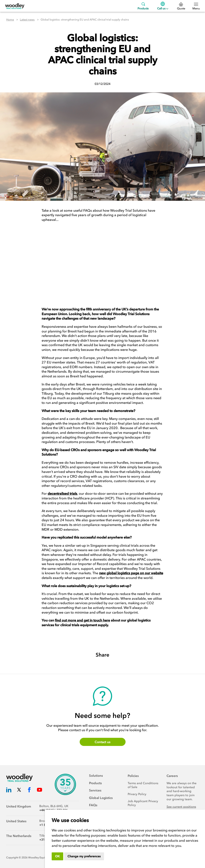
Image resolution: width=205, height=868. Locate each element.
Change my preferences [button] (84, 856)
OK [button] (57, 856)
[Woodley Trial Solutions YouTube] (40, 790)
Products (143, 6)
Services (95, 790)
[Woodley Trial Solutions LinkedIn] (9, 790)
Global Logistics (101, 798)
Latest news (27, 20)
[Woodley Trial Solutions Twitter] (19, 790)
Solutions (96, 776)
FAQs (93, 805)
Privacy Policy (137, 794)
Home (10, 20)
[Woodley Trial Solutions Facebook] (29, 790)
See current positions (181, 807)
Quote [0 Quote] (181, 6)
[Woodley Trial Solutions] (15, 6)
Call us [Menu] (163, 6)
